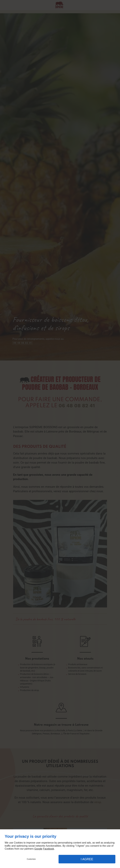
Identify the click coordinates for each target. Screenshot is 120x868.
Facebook (48, 849)
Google (38, 849)
